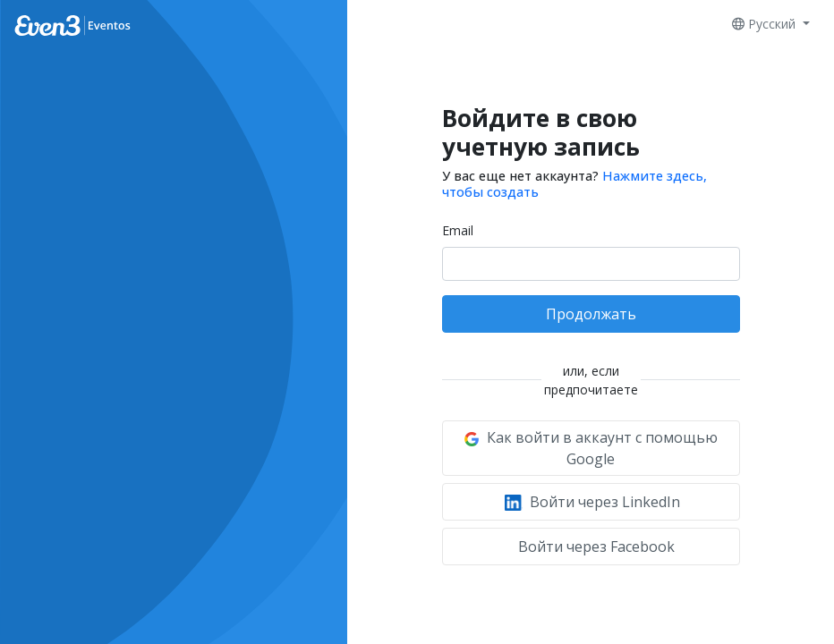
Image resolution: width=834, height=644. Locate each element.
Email (458, 230)
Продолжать (591, 314)
